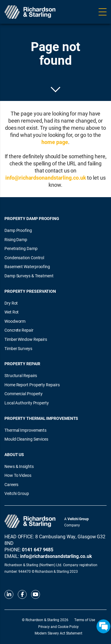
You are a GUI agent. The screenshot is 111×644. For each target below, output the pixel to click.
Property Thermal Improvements (41, 418)
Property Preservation (30, 291)
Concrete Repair (19, 330)
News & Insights (19, 466)
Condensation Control (24, 258)
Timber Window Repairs (26, 339)
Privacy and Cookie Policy (59, 626)
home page (55, 142)
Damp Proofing (18, 230)
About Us (14, 454)
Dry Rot (11, 303)
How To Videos (18, 475)
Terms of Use (85, 620)
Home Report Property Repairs (32, 385)
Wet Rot (12, 312)
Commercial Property (24, 394)
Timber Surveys (18, 348)
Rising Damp (16, 239)
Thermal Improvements (25, 430)
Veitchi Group (17, 493)
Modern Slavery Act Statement (58, 633)
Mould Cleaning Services (26, 439)
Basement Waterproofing (27, 266)
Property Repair (22, 364)
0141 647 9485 (38, 549)
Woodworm (15, 321)
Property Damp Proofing (32, 218)
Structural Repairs (21, 375)
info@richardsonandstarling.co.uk (46, 178)
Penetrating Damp (21, 248)
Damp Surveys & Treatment (29, 276)
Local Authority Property (27, 403)
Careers (11, 484)
